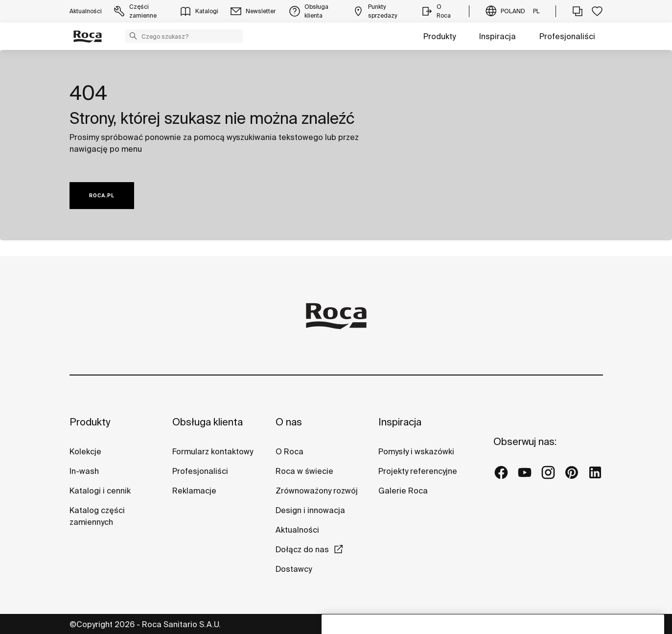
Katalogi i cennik (100, 491)
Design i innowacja (310, 510)
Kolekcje (85, 451)
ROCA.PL (102, 196)
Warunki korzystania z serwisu (478, 624)
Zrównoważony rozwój (317, 491)
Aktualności (297, 530)
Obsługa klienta (208, 422)
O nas (289, 422)
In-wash (84, 471)
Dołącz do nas (302, 549)
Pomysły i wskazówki (416, 451)
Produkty (440, 36)
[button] (133, 36)
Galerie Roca (403, 491)
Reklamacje (194, 491)
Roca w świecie (304, 471)
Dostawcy (294, 569)
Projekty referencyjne (418, 471)
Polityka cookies (572, 624)
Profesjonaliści (567, 36)
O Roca (290, 451)
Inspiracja (498, 36)
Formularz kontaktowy (213, 451)
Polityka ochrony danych (370, 624)
